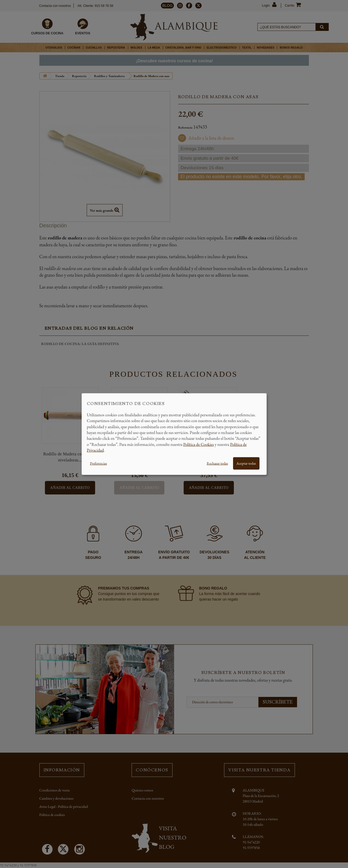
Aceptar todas (246, 463)
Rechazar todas (217, 463)
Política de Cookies (199, 444)
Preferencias (99, 463)
